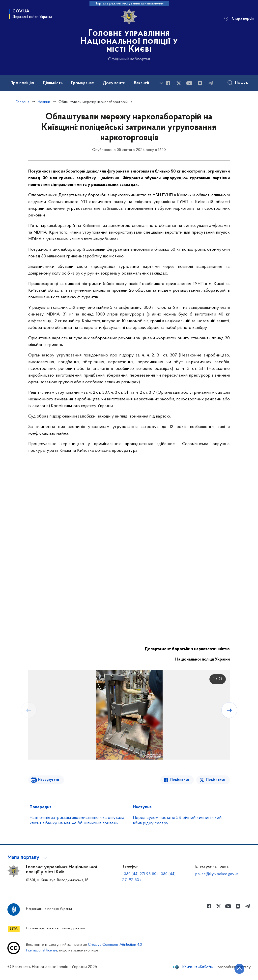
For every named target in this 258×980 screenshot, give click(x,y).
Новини (44, 102)
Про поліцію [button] (22, 83)
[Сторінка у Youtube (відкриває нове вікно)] (189, 83)
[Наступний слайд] (229, 710)
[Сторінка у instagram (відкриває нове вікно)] (200, 83)
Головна (23, 102)
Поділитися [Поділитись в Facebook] (180, 780)
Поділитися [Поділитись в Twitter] (215, 780)
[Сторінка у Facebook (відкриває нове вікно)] (168, 83)
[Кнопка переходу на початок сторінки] (239, 969)
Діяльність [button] (53, 83)
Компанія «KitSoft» (198, 967)
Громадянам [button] (83, 83)
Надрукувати (49, 780)
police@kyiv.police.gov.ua (217, 874)
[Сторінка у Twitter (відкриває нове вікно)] (179, 83)
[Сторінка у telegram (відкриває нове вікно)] (211, 83)
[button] (28, 858)
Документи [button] (114, 83)
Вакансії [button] (142, 83)
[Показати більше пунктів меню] (161, 83)
